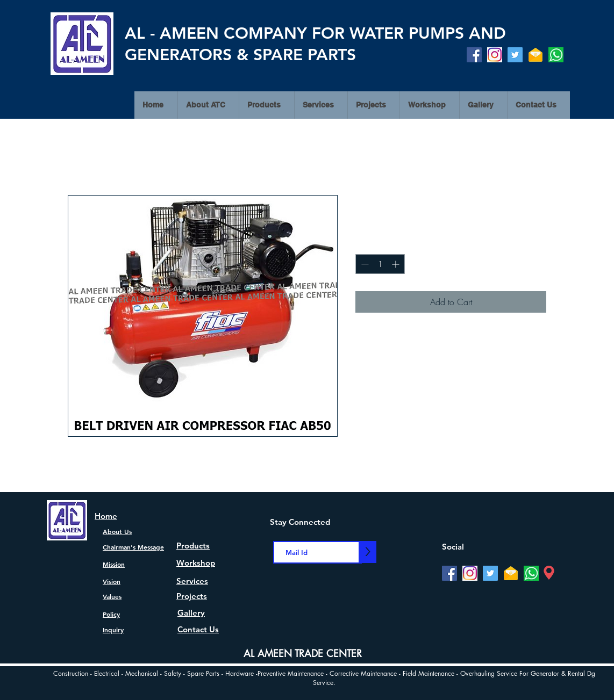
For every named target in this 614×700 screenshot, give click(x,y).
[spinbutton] (380, 264)
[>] (367, 552)
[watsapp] (556, 55)
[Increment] (397, 264)
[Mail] (536, 55)
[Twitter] (515, 55)
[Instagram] (495, 55)
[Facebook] (474, 55)
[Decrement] (364, 264)
